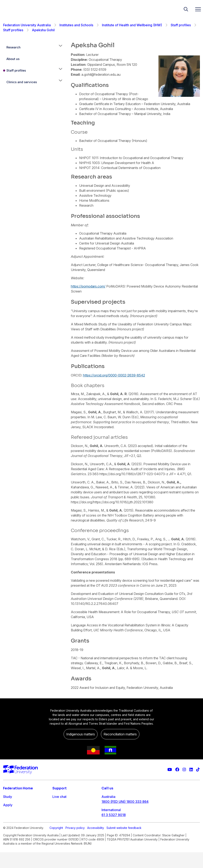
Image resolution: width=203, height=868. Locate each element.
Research (13, 47)
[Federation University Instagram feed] (184, 770)
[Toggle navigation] (196, 9)
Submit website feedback (124, 843)
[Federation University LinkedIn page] (191, 770)
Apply (8, 805)
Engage (9, 821)
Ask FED (59, 813)
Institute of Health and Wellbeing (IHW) (132, 25)
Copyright (56, 843)
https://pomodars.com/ (88, 286)
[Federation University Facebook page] (177, 770)
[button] (60, 47)
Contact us (61, 805)
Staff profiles (181, 25)
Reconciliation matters (120, 734)
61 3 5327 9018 (114, 815)
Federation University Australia (27, 25)
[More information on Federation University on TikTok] (198, 770)
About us (13, 59)
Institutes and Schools (76, 25)
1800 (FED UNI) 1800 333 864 (125, 802)
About (8, 830)
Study (8, 797)
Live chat (59, 797)
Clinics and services (22, 82)
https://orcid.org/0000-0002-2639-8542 (114, 375)
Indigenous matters (81, 734)
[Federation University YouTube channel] (170, 770)
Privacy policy (75, 843)
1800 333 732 (113, 828)
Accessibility (96, 843)
